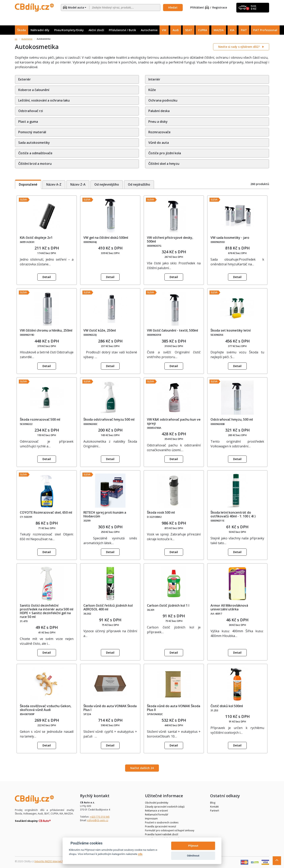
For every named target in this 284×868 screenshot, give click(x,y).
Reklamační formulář (157, 815)
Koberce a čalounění (34, 90)
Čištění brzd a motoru (35, 164)
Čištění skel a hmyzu (164, 164)
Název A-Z (55, 184)
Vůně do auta (159, 143)
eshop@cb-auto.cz (98, 820)
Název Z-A (79, 184)
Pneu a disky (158, 122)
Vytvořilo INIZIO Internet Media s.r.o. (55, 861)
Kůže (152, 90)
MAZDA (219, 30)
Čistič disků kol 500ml (227, 706)
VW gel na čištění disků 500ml (106, 238)
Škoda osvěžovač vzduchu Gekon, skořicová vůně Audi (46, 708)
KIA (232, 30)
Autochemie (149, 30)
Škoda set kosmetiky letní (231, 330)
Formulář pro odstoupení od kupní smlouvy (170, 830)
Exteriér (25, 79)
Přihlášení (200, 8)
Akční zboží (96, 30)
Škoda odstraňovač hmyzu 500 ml (109, 419)
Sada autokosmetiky (34, 143)
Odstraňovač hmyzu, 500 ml (232, 419)
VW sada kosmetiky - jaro (230, 238)
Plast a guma (28, 122)
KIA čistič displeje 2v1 (36, 238)
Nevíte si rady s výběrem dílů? (239, 47)
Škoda (22, 30)
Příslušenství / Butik (122, 30)
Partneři (215, 811)
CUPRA (202, 30)
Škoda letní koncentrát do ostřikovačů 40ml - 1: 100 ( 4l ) (233, 514)
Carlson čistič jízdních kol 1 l (168, 605)
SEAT (189, 30)
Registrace (220, 8)
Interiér (154, 79)
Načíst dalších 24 (142, 768)
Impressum (151, 819)
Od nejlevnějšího (109, 184)
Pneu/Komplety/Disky (69, 30)
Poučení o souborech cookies (162, 822)
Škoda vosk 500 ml (161, 512)
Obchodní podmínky (157, 803)
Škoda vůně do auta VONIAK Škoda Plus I (110, 708)
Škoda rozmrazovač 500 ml (40, 419)
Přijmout (193, 846)
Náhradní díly (40, 30)
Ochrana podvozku (163, 100)
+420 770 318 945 (100, 817)
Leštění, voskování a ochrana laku (44, 100)
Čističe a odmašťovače (35, 153)
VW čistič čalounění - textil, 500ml (172, 330)
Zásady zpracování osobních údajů (165, 807)
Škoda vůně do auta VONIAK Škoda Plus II (174, 708)
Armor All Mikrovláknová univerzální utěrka (229, 607)
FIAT (244, 30)
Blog (213, 803)
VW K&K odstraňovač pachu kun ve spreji (174, 421)
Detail (47, 277)
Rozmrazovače (159, 132)
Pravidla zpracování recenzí (160, 826)
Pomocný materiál (32, 132)
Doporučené (28, 184)
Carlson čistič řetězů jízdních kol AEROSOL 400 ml (108, 607)
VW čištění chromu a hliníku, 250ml (46, 330)
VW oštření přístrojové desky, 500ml (170, 239)
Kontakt (214, 807)
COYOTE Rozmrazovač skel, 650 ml (46, 512)
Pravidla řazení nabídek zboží (162, 834)
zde (140, 854)
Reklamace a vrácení (156, 811)
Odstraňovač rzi (31, 111)
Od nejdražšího (143, 184)
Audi (176, 30)
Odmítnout (193, 856)
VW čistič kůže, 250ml (100, 330)
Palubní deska (159, 111)
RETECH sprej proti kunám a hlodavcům (105, 514)
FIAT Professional (265, 30)
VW (164, 30)
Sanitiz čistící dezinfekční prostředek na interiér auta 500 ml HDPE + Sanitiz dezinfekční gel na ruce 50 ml (47, 611)
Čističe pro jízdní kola (165, 153)
